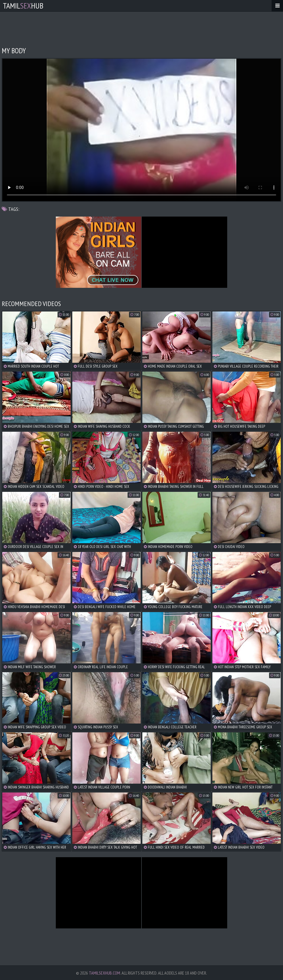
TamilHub (23, 6)
